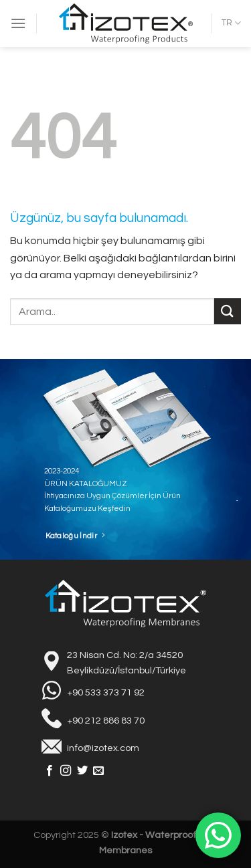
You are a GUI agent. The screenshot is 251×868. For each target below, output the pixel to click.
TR (231, 23)
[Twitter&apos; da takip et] (82, 771)
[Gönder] (228, 311)
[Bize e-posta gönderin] (98, 771)
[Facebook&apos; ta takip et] (50, 771)
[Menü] (18, 23)
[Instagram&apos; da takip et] (66, 771)
